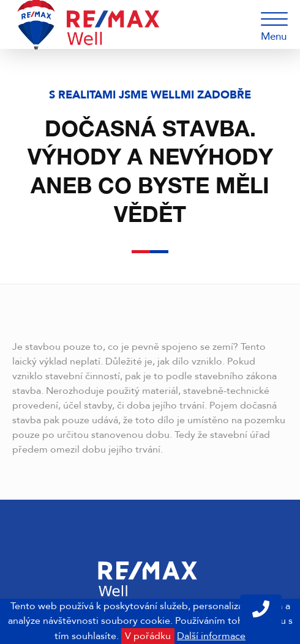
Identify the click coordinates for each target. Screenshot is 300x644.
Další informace (211, 636)
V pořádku (148, 636)
